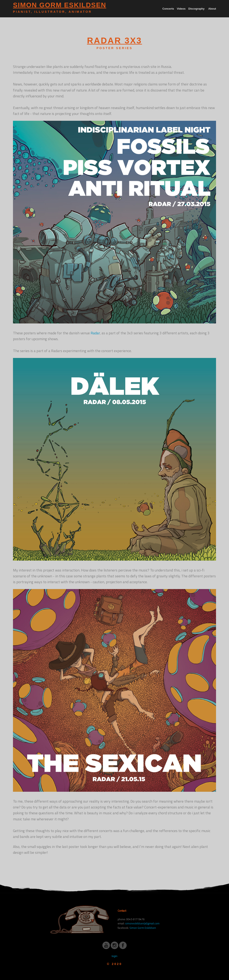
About (212, 9)
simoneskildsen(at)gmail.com (142, 923)
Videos (181, 9)
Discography (197, 9)
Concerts (168, 9)
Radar (95, 333)
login (114, 956)
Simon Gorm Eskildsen (143, 928)
